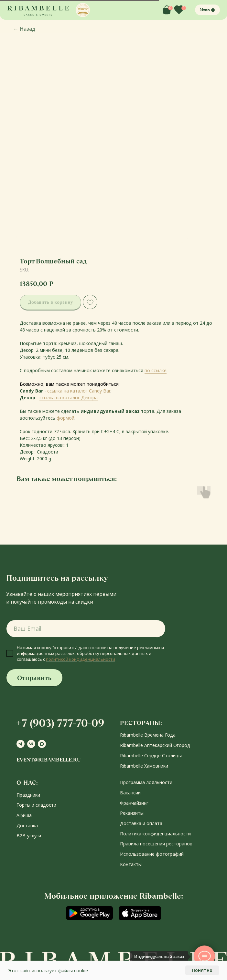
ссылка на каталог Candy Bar (79, 391)
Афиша (24, 815)
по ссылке (156, 370)
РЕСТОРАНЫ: (141, 723)
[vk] (31, 744)
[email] (86, 629)
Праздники (28, 795)
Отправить (34, 678)
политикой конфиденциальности (81, 659)
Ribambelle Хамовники (144, 766)
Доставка (27, 826)
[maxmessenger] (42, 744)
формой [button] (65, 418)
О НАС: (27, 783)
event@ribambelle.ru (49, 760)
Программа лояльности (146, 782)
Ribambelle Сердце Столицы (151, 755)
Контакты (131, 864)
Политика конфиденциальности (155, 834)
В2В (21, 836)
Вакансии (130, 793)
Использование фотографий (152, 854)
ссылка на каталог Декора (69, 398)
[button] (83, 10)
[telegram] (21, 744)
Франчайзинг (134, 803)
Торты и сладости (36, 805)
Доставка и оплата (141, 823)
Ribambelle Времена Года (148, 735)
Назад (24, 29)
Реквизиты (132, 813)
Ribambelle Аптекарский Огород (155, 745)
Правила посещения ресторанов (156, 844)
